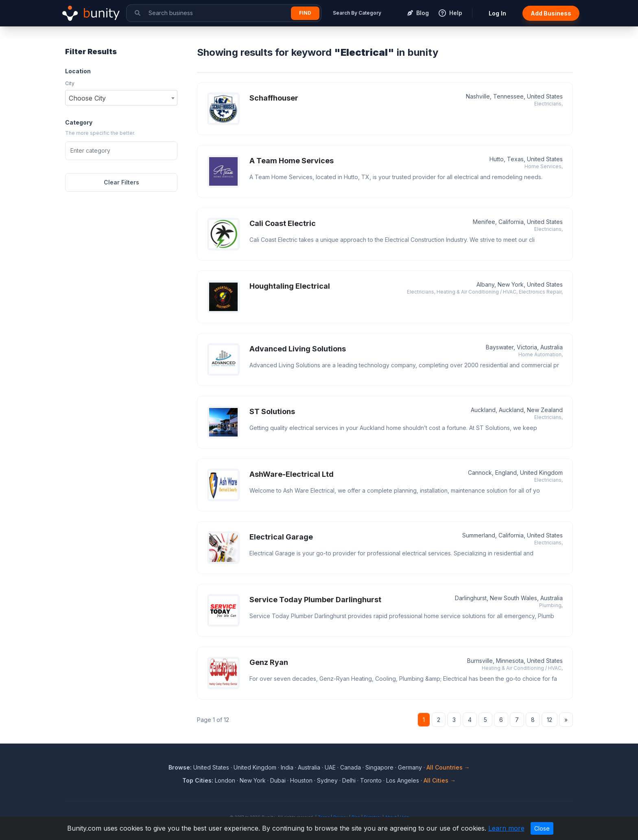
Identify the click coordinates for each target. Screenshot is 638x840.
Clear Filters (121, 182)
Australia (309, 767)
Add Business (551, 13)
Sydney (327, 780)
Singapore (379, 767)
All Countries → (448, 767)
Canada (351, 767)
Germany (410, 767)
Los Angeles (403, 780)
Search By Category (357, 13)
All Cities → (440, 780)
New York (253, 780)
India (287, 767)
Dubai (278, 780)
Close (542, 828)
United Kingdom (255, 767)
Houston (301, 780)
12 (550, 720)
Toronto (371, 780)
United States (211, 767)
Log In (497, 13)
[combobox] (121, 98)
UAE (330, 767)
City (70, 83)
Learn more (506, 828)
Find (305, 13)
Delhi (349, 780)
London (225, 780)
